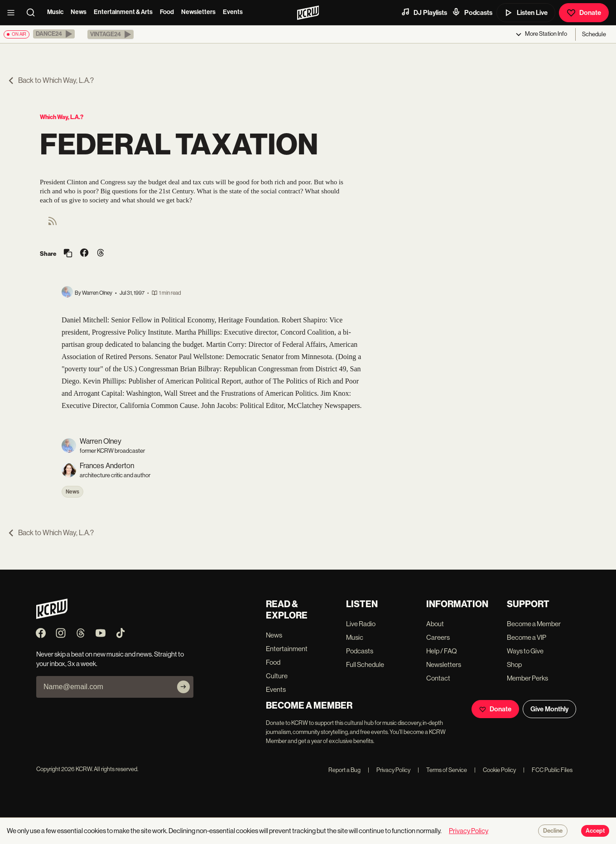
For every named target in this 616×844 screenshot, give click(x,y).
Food (167, 12)
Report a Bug (344, 770)
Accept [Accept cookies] (595, 831)
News (79, 12)
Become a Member (534, 624)
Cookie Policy (495, 770)
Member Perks (527, 678)
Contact (438, 678)
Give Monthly (549, 709)
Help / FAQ (442, 651)
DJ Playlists (424, 12)
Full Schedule (365, 664)
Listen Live (526, 13)
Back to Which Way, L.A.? (51, 80)
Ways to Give (525, 651)
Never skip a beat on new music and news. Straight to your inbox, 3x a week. (110, 659)
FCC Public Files (548, 770)
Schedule (594, 34)
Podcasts (472, 12)
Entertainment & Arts (123, 12)
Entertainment (287, 649)
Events (233, 12)
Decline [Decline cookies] (553, 831)
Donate (584, 13)
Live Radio (361, 624)
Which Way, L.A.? (62, 117)
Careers (438, 637)
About (435, 624)
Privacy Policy (389, 770)
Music (55, 12)
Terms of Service (442, 770)
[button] (54, 34)
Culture (277, 676)
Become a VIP (527, 637)
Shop (514, 664)
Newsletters (198, 12)
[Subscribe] (183, 687)
